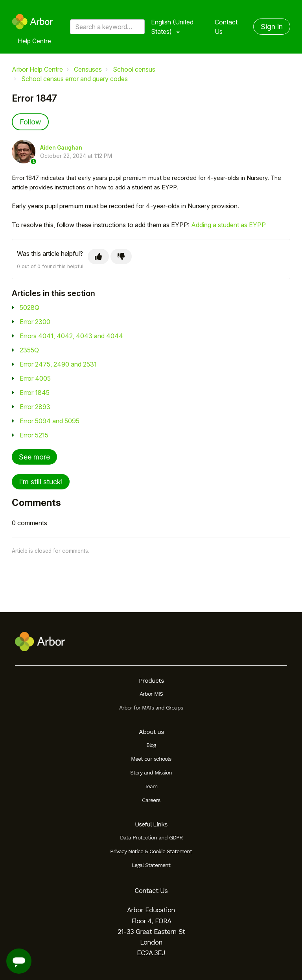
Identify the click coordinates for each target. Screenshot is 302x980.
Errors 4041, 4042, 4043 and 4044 (71, 336)
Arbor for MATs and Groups (151, 708)
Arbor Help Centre (37, 69)
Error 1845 (35, 393)
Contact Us (226, 27)
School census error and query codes (75, 79)
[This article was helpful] (98, 257)
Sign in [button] (272, 27)
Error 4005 (35, 378)
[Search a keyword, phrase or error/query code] (108, 27)
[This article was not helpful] (121, 257)
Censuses (88, 69)
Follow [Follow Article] (30, 122)
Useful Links (151, 824)
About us (151, 732)
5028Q (29, 308)
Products (151, 681)
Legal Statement (151, 865)
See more (34, 457)
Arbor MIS (151, 694)
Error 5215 (34, 435)
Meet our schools (151, 759)
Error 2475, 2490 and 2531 (58, 364)
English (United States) (172, 27)
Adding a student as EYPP (228, 225)
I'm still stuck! (41, 482)
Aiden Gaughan (61, 148)
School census (134, 69)
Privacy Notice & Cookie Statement (151, 851)
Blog (151, 745)
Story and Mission (151, 773)
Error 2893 (35, 407)
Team (151, 786)
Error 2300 (35, 322)
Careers (151, 800)
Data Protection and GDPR (151, 837)
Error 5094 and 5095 (50, 421)
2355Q (29, 350)
